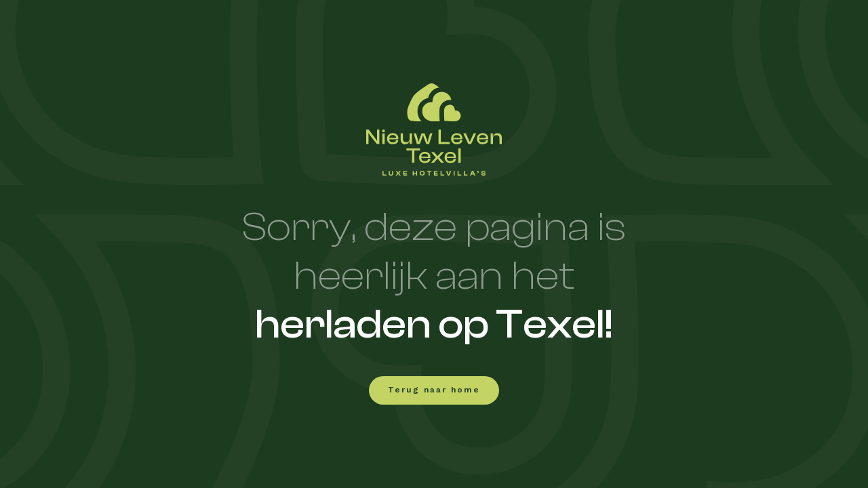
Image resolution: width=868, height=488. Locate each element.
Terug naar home (434, 390)
